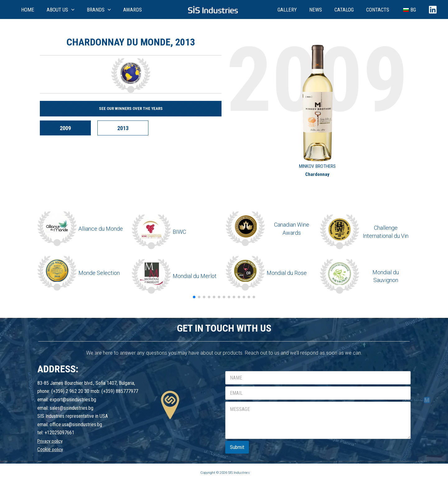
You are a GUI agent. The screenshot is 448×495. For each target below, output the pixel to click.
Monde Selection (99, 273)
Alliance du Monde (101, 229)
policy (58, 449)
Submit (237, 447)
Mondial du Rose (287, 273)
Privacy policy (51, 441)
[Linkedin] (433, 10)
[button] (194, 297)
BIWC (179, 232)
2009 (68, 128)
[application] (63, 10)
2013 (129, 128)
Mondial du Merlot (195, 276)
